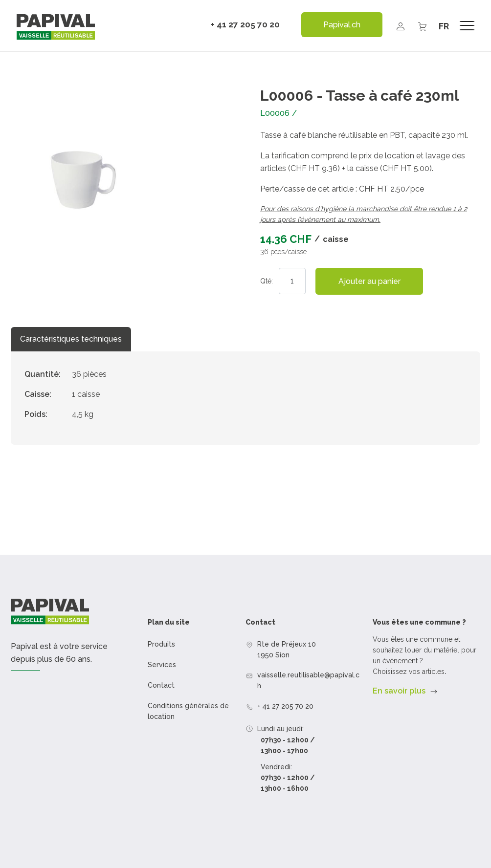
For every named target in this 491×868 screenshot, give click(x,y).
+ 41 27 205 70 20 (245, 24)
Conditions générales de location (188, 711)
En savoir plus (399, 691)
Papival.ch (342, 25)
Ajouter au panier (369, 281)
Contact (161, 685)
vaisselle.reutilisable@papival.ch (308, 681)
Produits (161, 644)
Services (162, 665)
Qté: (267, 281)
